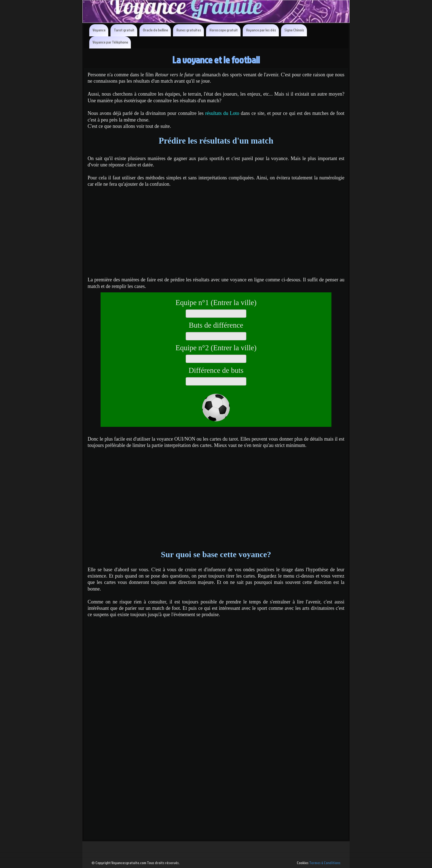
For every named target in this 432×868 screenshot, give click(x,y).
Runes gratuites (189, 30)
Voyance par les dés (261, 30)
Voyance (99, 30)
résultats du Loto (222, 113)
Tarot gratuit (124, 30)
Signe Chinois (294, 30)
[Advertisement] (216, 229)
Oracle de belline (155, 30)
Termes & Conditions (325, 863)
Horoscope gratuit (224, 30)
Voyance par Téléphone (110, 42)
